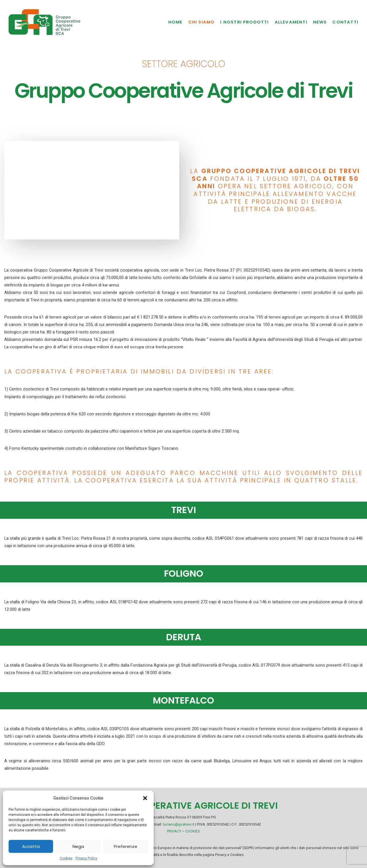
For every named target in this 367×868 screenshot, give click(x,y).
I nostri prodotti (244, 22)
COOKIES (193, 831)
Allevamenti (291, 22)
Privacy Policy (86, 858)
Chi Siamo (202, 22)
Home (175, 22)
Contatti (345, 22)
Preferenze (126, 846)
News (320, 22)
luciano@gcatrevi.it (179, 824)
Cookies (66, 858)
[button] (145, 798)
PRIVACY (174, 831)
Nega (78, 846)
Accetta (31, 846)
